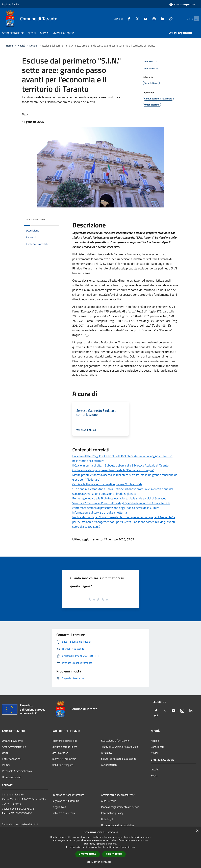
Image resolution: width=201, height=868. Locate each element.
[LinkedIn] (157, 19)
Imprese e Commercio (64, 759)
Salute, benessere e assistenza (119, 759)
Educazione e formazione (115, 740)
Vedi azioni (152, 69)
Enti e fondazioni (12, 759)
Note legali (107, 819)
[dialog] (100, 848)
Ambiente (107, 753)
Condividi (151, 62)
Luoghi (155, 769)
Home (9, 46)
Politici (6, 765)
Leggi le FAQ (59, 807)
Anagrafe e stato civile (64, 741)
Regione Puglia (10, 4)
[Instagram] (148, 19)
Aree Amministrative (14, 747)
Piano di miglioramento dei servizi (120, 807)
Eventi (155, 775)
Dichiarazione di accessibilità (117, 825)
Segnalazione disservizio (66, 801)
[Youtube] (140, 19)
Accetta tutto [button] (88, 854)
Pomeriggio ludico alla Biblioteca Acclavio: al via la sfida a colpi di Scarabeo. (120, 498)
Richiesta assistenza (63, 813)
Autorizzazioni (109, 765)
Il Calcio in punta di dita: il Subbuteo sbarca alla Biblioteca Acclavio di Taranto (120, 465)
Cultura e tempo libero (64, 747)
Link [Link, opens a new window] (133, 847)
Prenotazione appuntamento (68, 795)
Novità (21, 46)
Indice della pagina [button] (36, 220)
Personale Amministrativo (17, 771)
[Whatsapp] (165, 19)
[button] (100, 862)
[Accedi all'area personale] (182, 4)
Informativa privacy (112, 813)
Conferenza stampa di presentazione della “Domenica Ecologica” (113, 470)
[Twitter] (132, 19)
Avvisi (154, 753)
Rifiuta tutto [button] (114, 854)
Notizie (33, 46)
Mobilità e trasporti (63, 765)
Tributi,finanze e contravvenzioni (120, 747)
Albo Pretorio (109, 801)
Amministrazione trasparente (118, 795)
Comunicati (157, 747)
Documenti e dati (12, 777)
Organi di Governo (12, 741)
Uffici (5, 753)
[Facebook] (123, 19)
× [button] (197, 831)
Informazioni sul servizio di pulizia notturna (100, 512)
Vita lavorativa (60, 753)
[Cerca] (195, 19)
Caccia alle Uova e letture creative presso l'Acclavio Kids (107, 484)
